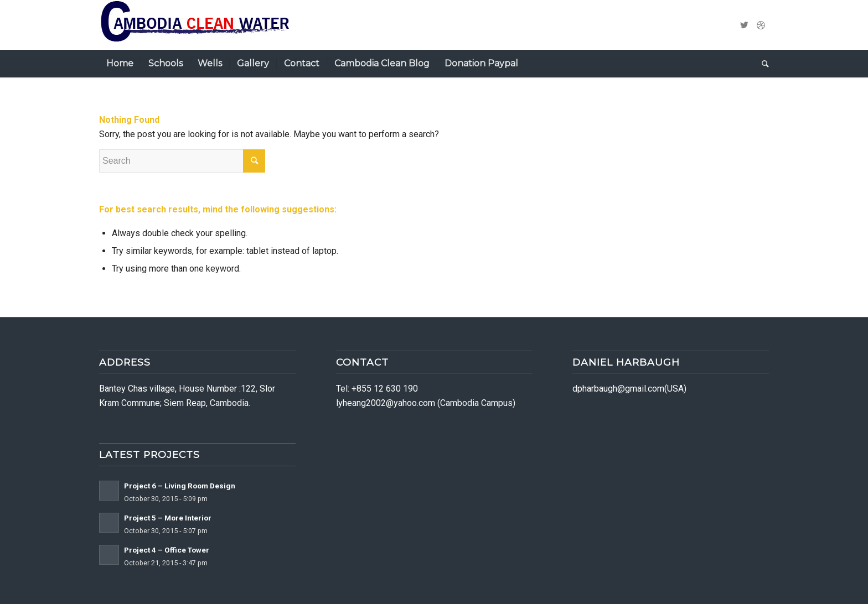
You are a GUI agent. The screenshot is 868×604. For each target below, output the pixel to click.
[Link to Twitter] (744, 25)
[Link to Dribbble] (761, 25)
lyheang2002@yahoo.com (386, 403)
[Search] (762, 64)
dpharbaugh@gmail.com (618, 389)
